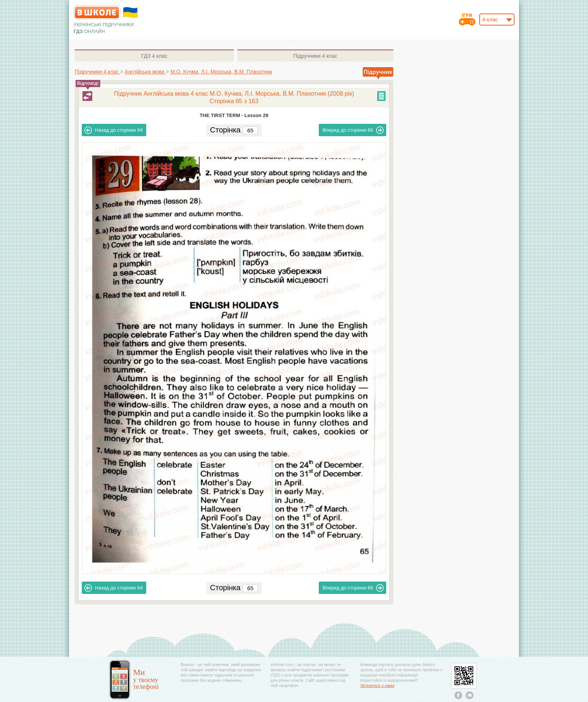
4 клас (154, 56)
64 (113, 130)
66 (353, 130)
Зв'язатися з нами (377, 685)
